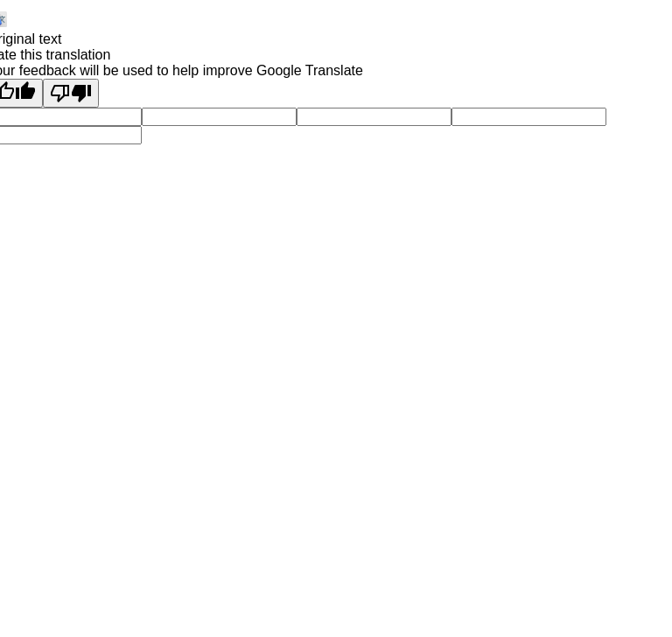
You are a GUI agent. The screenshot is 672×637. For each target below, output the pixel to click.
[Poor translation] (71, 93)
